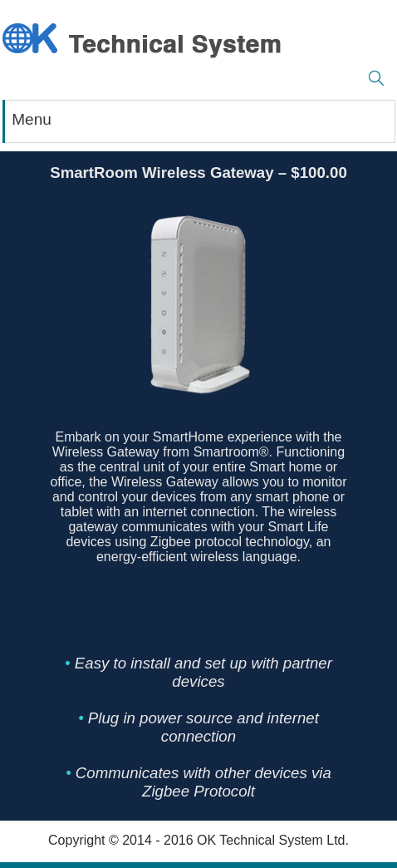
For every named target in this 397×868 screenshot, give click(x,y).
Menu (32, 119)
